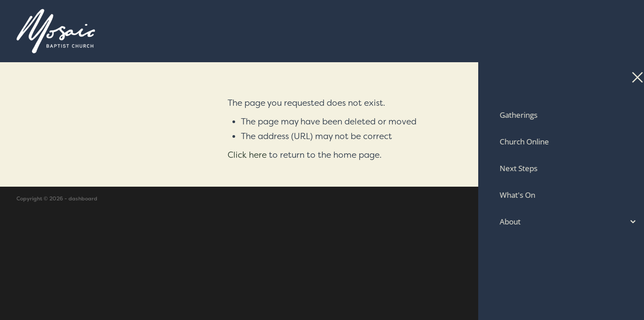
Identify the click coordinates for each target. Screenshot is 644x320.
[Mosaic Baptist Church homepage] (246, 31)
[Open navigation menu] (617, 31)
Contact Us (570, 31)
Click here (247, 155)
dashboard (83, 199)
